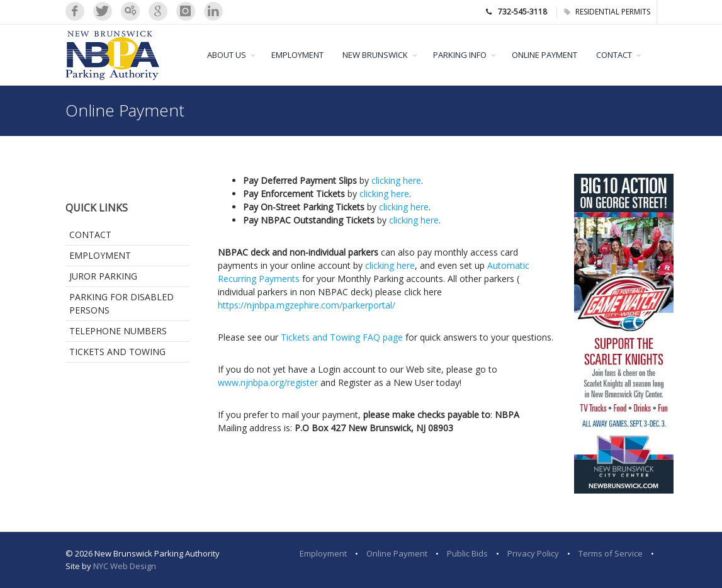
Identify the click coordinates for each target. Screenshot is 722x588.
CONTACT (614, 55)
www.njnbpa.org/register (268, 382)
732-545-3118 (522, 12)
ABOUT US (227, 55)
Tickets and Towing (117, 352)
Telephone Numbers (118, 331)
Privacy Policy (533, 553)
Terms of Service (611, 553)
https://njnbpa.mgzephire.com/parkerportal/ (307, 305)
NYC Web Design (125, 566)
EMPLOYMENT (297, 55)
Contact (90, 235)
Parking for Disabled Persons (121, 303)
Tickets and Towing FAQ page (342, 337)
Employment (100, 255)
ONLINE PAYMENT (544, 55)
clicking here (396, 180)
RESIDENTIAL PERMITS (607, 12)
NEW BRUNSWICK (375, 55)
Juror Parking (103, 276)
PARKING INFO (460, 55)
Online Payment (397, 553)
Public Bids (467, 553)
